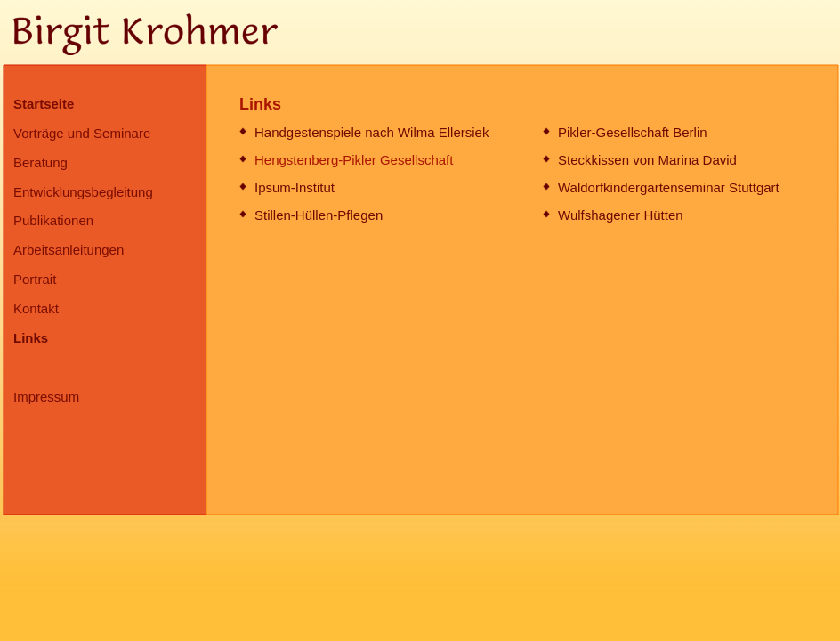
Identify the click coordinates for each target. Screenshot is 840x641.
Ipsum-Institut (295, 187)
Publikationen (53, 220)
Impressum (46, 397)
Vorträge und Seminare (82, 133)
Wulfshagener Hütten (621, 215)
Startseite (44, 104)
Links (31, 338)
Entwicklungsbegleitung (83, 192)
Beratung (40, 162)
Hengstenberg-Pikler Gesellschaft (354, 160)
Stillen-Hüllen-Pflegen (319, 215)
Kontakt (36, 308)
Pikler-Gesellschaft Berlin (633, 132)
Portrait (35, 279)
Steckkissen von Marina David (647, 160)
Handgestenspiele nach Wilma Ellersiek (372, 132)
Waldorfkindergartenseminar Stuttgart (669, 187)
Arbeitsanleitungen (69, 250)
